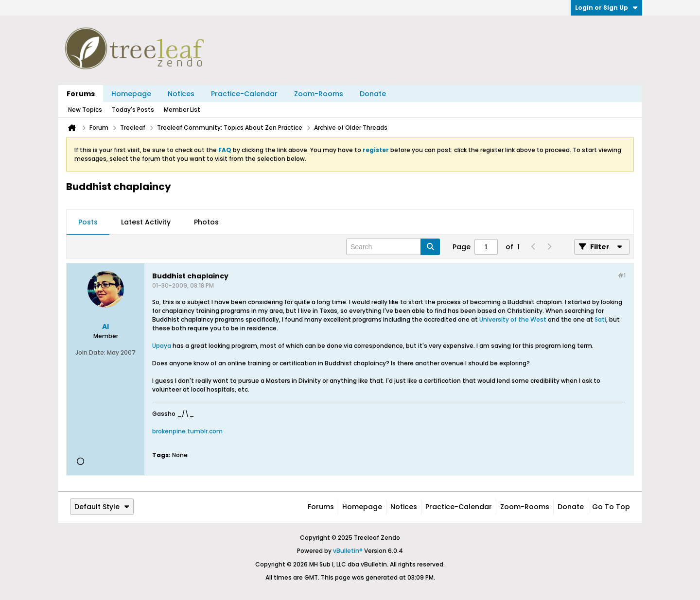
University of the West (513, 319)
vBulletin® (348, 551)
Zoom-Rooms (319, 94)
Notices (181, 94)
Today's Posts (133, 110)
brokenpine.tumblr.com (187, 431)
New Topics (85, 110)
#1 (622, 275)
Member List (182, 110)
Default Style (102, 507)
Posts (88, 222)
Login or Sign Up (606, 8)
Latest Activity (146, 222)
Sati (600, 319)
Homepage (131, 94)
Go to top (611, 507)
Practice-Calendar (244, 94)
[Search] (393, 247)
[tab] (88, 223)
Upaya (162, 346)
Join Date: (90, 352)
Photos (206, 222)
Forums (81, 94)
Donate (373, 94)
